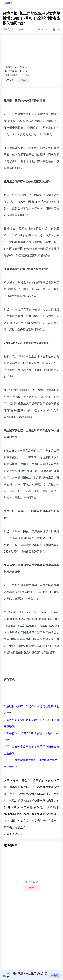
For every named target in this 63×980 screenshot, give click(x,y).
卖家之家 (18, 834)
